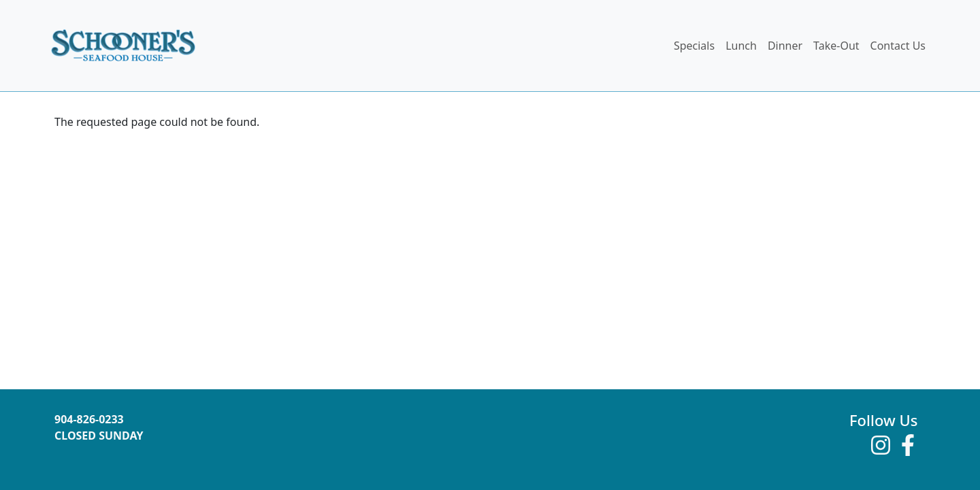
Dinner (785, 46)
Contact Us (898, 46)
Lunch (741, 46)
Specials (694, 46)
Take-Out (836, 46)
